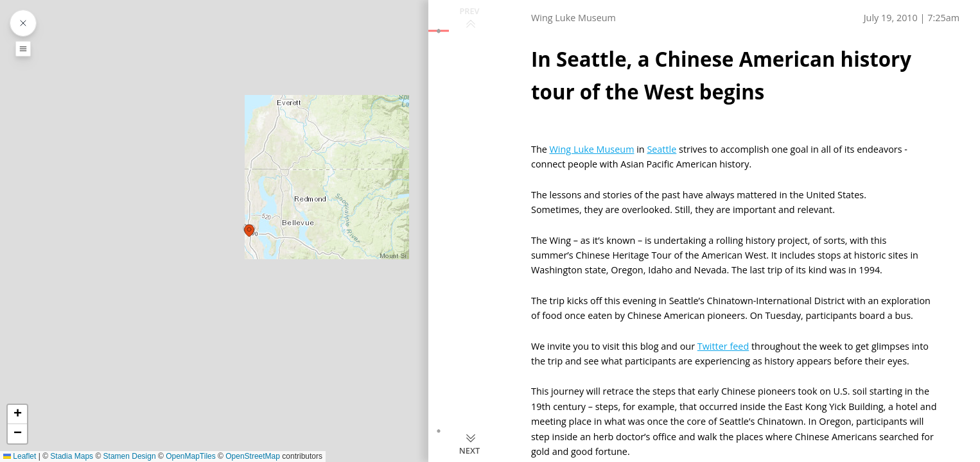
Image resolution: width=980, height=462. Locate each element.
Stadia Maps (72, 456)
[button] (250, 231)
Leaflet (20, 456)
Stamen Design (130, 456)
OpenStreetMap (253, 456)
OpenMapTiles (191, 456)
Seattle (661, 149)
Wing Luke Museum (592, 149)
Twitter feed (723, 346)
